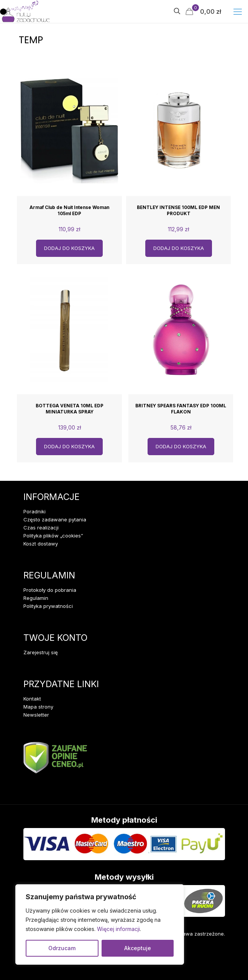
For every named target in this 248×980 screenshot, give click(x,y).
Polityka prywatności (48, 606)
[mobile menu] (238, 11)
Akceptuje (138, 948)
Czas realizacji (41, 528)
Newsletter (36, 715)
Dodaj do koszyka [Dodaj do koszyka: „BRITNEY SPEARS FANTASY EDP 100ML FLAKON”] (181, 446)
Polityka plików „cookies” (53, 536)
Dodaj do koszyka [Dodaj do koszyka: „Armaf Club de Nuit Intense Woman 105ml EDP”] (69, 248)
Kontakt (32, 699)
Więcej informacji (118, 929)
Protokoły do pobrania (50, 590)
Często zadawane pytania (55, 519)
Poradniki (34, 511)
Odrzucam (62, 948)
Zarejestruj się (41, 652)
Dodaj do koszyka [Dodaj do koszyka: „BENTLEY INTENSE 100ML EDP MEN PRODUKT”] (179, 248)
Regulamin (36, 598)
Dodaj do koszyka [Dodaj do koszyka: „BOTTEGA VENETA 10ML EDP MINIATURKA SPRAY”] (69, 446)
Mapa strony (38, 707)
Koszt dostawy (41, 544)
